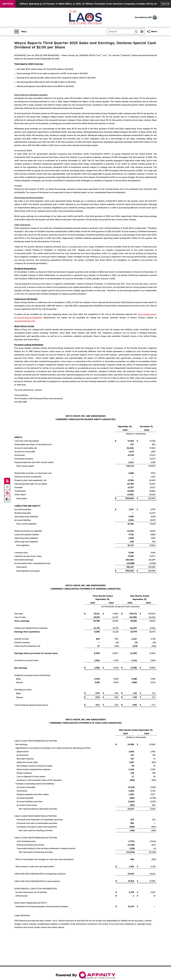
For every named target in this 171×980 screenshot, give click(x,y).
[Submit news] (7, 481)
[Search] (120, 32)
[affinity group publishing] (7, 493)
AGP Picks (8, 4)
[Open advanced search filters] (142, 32)
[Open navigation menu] (20, 32)
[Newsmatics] (7, 499)
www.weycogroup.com (25, 321)
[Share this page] (152, 32)
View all (165, 4)
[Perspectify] (7, 487)
